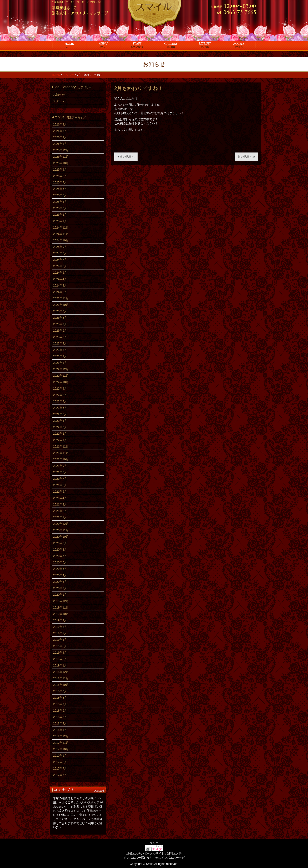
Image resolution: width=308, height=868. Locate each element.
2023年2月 (60, 356)
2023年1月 (60, 363)
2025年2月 (60, 215)
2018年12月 (61, 672)
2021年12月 (61, 446)
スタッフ (137, 45)
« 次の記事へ (126, 157)
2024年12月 (61, 227)
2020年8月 (60, 550)
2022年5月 (60, 414)
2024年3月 (60, 285)
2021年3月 (60, 504)
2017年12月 (61, 736)
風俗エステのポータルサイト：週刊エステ (154, 853)
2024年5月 (60, 273)
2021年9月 (60, 466)
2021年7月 (60, 479)
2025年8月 (60, 176)
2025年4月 (60, 202)
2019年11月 (61, 607)
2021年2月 (60, 511)
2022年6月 (60, 408)
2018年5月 (60, 717)
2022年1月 (60, 440)
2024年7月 (60, 260)
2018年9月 (60, 691)
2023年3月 (60, 350)
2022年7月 (60, 401)
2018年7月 (60, 704)
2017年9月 (60, 756)
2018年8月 (60, 698)
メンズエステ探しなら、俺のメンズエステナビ (154, 858)
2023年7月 (60, 324)
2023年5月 (60, 337)
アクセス (239, 45)
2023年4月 (60, 343)
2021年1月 (60, 517)
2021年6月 (60, 485)
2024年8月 (60, 253)
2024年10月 (61, 240)
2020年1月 (60, 595)
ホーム (69, 45)
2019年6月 (60, 640)
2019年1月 (60, 665)
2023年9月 (60, 311)
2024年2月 (60, 292)
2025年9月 (60, 170)
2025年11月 (61, 157)
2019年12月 (61, 601)
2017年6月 (60, 775)
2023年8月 (60, 318)
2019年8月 (60, 627)
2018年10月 (61, 685)
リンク (154, 843)
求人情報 (205, 45)
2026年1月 (60, 144)
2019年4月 (60, 653)
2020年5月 (60, 569)
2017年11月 (61, 743)
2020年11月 (61, 530)
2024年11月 (61, 234)
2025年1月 (60, 221)
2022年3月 (60, 427)
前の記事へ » (246, 157)
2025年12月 (61, 150)
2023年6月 (60, 331)
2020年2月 (60, 588)
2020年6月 (60, 562)
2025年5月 (60, 195)
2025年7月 (60, 182)
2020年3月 (60, 582)
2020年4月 (60, 575)
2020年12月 (61, 524)
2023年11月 (61, 298)
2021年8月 (60, 472)
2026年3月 (60, 131)
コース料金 (103, 45)
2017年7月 (60, 768)
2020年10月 (61, 537)
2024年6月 (60, 266)
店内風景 (171, 45)
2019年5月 (60, 646)
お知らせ (59, 95)
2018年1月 (60, 730)
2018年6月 (60, 711)
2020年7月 (60, 556)
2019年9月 (60, 620)
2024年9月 (60, 247)
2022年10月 (61, 382)
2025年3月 (60, 208)
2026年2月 (60, 137)
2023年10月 (61, 305)
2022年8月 (60, 395)
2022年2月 (60, 434)
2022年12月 (61, 369)
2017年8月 (60, 762)
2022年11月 (61, 376)
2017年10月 (61, 749)
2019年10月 (61, 614)
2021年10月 (61, 459)
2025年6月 (60, 189)
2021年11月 (61, 453)
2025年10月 (61, 163)
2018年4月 (60, 723)
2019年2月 (60, 659)
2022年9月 (60, 389)
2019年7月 (60, 633)
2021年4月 (60, 498)
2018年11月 (61, 678)
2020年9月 (60, 543)
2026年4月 (60, 124)
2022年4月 (60, 421)
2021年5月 (60, 492)
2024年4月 (60, 279)
